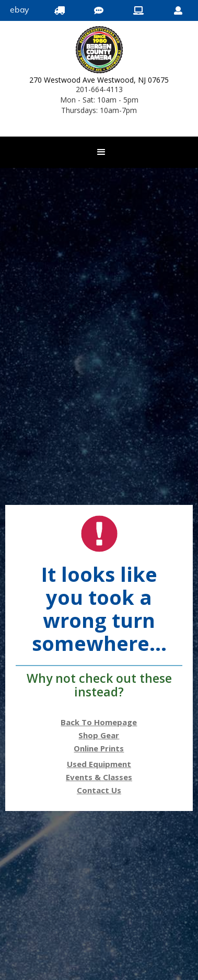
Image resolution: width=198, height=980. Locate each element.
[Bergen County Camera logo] (99, 51)
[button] (101, 152)
